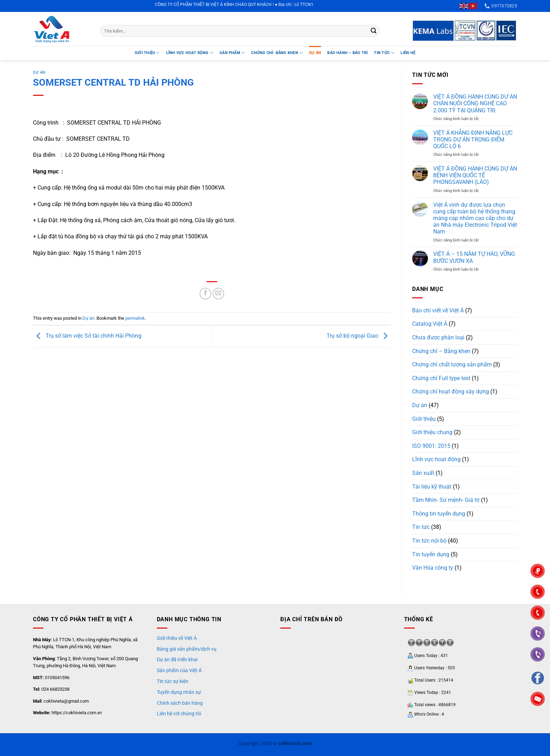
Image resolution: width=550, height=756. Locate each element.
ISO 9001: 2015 (431, 446)
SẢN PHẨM (232, 53)
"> (538, 613)
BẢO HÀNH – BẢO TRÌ (347, 53)
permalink (135, 318)
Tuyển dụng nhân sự (179, 692)
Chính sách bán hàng (180, 703)
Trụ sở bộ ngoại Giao (359, 336)
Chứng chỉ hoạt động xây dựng (451, 392)
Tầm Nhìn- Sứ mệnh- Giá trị (446, 500)
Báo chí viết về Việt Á (438, 310)
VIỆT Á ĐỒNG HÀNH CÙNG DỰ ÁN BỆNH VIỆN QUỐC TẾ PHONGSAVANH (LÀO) (475, 175)
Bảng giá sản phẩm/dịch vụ (187, 649)
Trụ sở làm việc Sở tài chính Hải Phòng (87, 336)
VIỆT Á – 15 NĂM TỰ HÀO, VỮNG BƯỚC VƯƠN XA (474, 257)
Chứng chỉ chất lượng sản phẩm (452, 364)
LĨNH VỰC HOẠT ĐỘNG (190, 53)
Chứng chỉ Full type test (441, 378)
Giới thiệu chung (432, 432)
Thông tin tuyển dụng (439, 514)
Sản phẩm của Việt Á (179, 670)
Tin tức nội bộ (429, 541)
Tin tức (421, 527)
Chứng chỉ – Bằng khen (441, 351)
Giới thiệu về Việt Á (177, 638)
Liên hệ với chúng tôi (179, 714)
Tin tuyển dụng (431, 554)
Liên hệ (408, 53)
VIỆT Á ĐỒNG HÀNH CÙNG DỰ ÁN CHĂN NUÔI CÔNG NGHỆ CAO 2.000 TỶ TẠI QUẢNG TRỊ (475, 103)
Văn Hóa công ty (433, 568)
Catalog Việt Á (430, 324)
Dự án (39, 72)
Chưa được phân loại (438, 337)
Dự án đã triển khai (177, 659)
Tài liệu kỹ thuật (432, 487)
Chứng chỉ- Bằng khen (277, 53)
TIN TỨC (384, 53)
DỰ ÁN (315, 53)
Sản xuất (423, 473)
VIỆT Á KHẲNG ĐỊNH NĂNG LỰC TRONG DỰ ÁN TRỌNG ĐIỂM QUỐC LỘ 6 (473, 140)
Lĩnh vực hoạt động (436, 459)
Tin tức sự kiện (173, 681)
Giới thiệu (147, 53)
